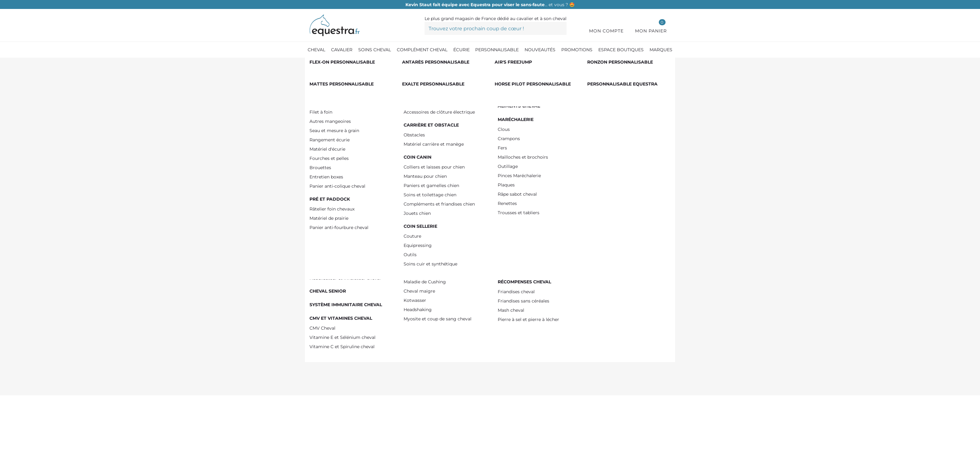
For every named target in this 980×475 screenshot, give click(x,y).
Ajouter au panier (588, 179)
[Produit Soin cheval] (346, 65)
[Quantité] (498, 179)
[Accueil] (313, 65)
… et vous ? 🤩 (490, 5)
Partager (514, 357)
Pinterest (531, 357)
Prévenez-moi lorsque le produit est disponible (570, 217)
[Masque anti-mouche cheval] (488, 65)
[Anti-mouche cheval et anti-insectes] (412, 65)
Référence (497, 104)
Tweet (522, 357)
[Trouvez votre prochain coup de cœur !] (496, 28)
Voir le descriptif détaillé (508, 299)
